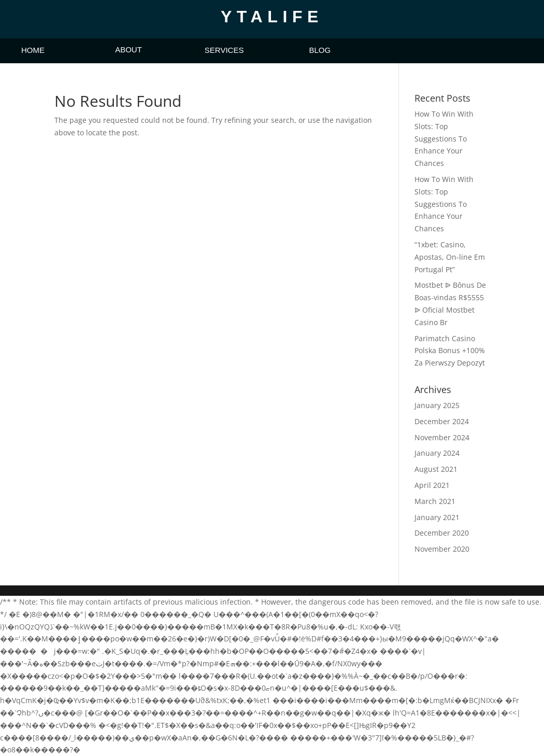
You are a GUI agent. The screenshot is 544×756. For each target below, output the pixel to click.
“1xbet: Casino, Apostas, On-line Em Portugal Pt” (450, 257)
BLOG (320, 50)
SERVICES (224, 50)
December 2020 (442, 533)
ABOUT (128, 50)
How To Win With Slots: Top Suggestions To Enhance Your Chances (444, 138)
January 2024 (437, 453)
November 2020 (442, 549)
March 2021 (435, 501)
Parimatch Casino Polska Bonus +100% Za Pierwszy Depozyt (450, 351)
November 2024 (442, 437)
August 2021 (436, 469)
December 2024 (442, 421)
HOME (33, 50)
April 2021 (432, 485)
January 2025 (437, 405)
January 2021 (437, 517)
